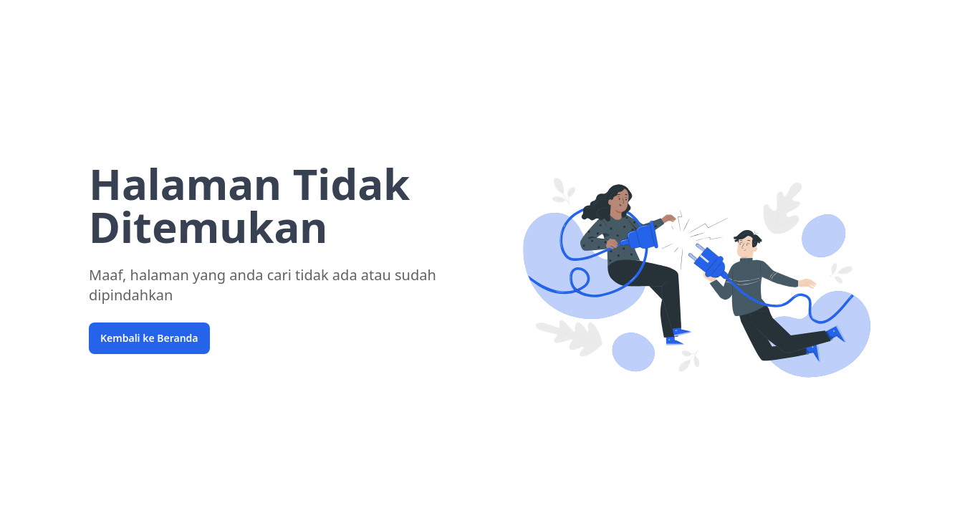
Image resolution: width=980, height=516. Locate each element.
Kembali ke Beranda (149, 338)
